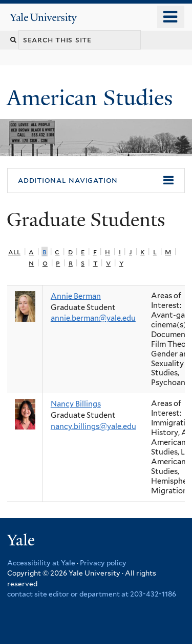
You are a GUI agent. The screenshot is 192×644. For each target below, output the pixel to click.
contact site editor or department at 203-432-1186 (92, 594)
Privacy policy (103, 563)
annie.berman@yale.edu (93, 318)
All (14, 252)
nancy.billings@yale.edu (93, 426)
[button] (96, 181)
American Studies (92, 98)
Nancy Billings (76, 404)
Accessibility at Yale (41, 563)
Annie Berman (76, 296)
